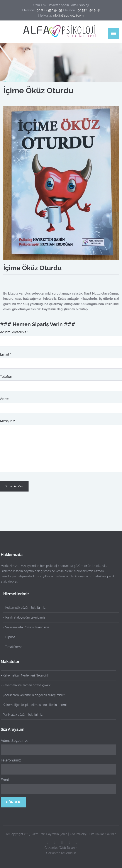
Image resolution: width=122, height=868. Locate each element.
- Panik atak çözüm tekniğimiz (24, 617)
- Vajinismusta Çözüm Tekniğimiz (26, 627)
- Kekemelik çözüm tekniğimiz (24, 608)
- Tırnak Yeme (13, 647)
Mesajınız (7, 421)
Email (5, 354)
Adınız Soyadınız (14, 332)
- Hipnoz (9, 637)
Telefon (6, 377)
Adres (5, 399)
